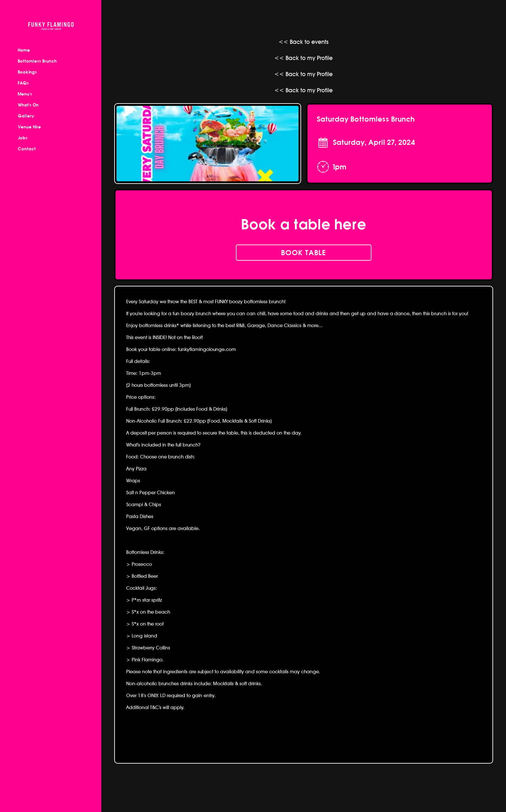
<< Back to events (304, 42)
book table (304, 253)
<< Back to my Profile (304, 58)
